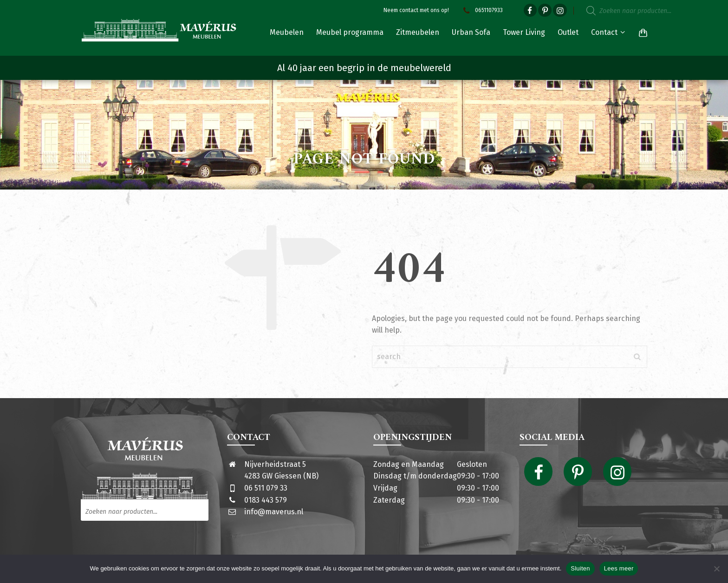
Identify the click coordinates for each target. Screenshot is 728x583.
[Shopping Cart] (641, 33)
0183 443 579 (266, 500)
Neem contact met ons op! (416, 10)
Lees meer (619, 568)
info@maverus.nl (274, 512)
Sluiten (580, 568)
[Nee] (716, 569)
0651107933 (482, 10)
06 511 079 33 (266, 488)
